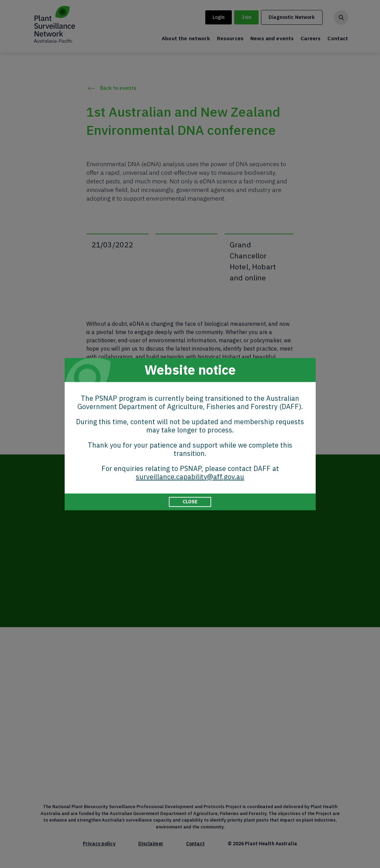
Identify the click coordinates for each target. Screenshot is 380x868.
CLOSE (190, 502)
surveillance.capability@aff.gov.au (190, 477)
